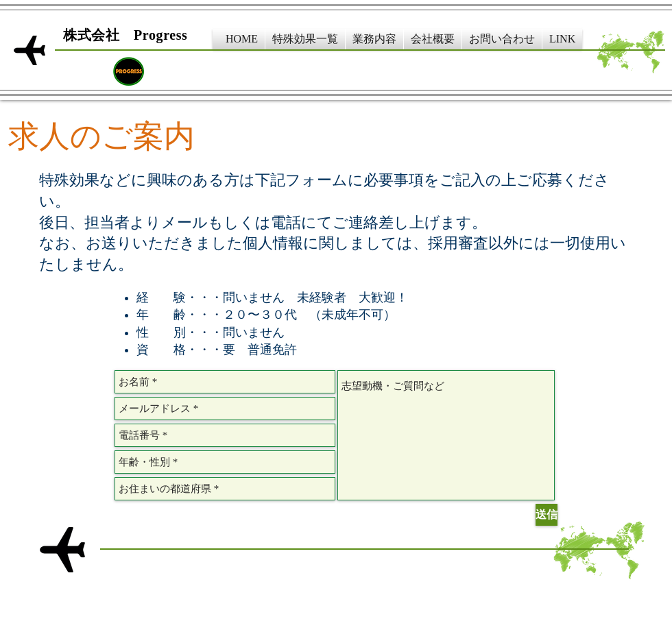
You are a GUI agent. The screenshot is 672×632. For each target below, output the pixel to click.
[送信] (547, 515)
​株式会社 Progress (125, 35)
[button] (305, 39)
